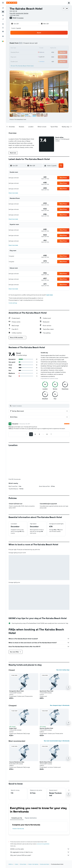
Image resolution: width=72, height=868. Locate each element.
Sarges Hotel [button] (13, 728)
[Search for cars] (3, 15)
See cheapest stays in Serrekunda (60, 705)
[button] (3, 3)
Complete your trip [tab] (17, 818)
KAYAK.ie (11, 864)
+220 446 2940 (14, 15)
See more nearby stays (63, 670)
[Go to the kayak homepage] (12, 3)
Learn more (50, 295)
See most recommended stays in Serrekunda (57, 741)
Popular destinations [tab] (31, 818)
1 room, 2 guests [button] (16, 28)
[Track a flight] (3, 28)
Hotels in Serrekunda (18, 829)
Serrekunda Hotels (45, 864)
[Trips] (3, 36)
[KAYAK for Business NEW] (3, 31)
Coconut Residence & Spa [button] (17, 762)
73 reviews (20, 18)
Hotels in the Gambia (33, 864)
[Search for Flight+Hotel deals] (3, 19)
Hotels (16, 864)
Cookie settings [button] (13, 303)
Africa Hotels (23, 864)
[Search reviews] (40, 406)
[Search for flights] (3, 8)
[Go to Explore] (3, 24)
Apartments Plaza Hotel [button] (46, 691)
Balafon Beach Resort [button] (46, 762)
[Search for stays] (3, 12)
